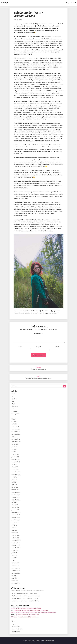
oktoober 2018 (16, 517)
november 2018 (16, 515)
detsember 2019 (16, 492)
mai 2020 (14, 482)
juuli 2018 (14, 525)
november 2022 (16, 439)
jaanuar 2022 (15, 457)
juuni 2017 (14, 555)
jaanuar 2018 (15, 538)
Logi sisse (14, 624)
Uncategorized (15, 414)
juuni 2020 (14, 480)
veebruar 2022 (16, 454)
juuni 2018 (14, 528)
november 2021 (16, 462)
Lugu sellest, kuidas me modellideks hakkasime (27, 615)
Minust (13, 401)
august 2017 (15, 550)
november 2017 (16, 543)
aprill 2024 (14, 424)
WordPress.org (16, 632)
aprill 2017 (14, 560)
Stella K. (13, 608)
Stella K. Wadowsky (16, 613)
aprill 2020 (14, 485)
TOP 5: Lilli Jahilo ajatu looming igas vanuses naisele (26, 596)
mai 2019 (14, 502)
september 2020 (16, 475)
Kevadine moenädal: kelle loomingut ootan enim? (24, 593)
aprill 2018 (14, 530)
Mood (13, 404)
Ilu (12, 396)
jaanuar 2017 (15, 565)
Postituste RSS (16, 626)
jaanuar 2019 (15, 510)
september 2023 (16, 434)
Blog (68, 3)
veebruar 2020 (16, 490)
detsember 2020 (16, 472)
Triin (12, 617)
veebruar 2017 (16, 563)
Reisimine (14, 409)
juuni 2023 (14, 437)
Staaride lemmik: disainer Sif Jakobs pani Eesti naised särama (28, 591)
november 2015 (16, 583)
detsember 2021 (16, 459)
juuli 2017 (14, 553)
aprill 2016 (14, 578)
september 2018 (16, 520)
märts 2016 (15, 581)
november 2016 (16, 568)
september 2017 (16, 548)
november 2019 (16, 495)
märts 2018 (15, 533)
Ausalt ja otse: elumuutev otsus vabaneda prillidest (25, 601)
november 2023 (16, 431)
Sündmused (14, 411)
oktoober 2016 (16, 571)
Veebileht (57, 347)
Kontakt (73, 3)
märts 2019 (15, 505)
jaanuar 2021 (15, 469)
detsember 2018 (16, 512)
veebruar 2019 (16, 507)
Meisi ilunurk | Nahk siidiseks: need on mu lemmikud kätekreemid (31, 610)
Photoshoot (15, 406)
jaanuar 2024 (15, 426)
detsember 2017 (16, 540)
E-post (38, 347)
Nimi (20, 347)
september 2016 (16, 573)
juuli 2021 (14, 464)
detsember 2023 (16, 429)
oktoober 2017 (16, 545)
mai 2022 (14, 452)
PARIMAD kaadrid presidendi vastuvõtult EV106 (25, 598)
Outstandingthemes (48, 641)
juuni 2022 (14, 449)
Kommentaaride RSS (17, 629)
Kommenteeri (38, 333)
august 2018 (15, 523)
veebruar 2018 (16, 535)
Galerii (13, 394)
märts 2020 (15, 487)
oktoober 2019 (16, 497)
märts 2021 (15, 467)
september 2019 (16, 500)
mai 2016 (14, 576)
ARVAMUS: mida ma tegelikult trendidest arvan (28, 608)
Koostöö (14, 399)
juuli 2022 (14, 447)
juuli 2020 (14, 477)
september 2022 (16, 442)
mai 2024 (14, 421)
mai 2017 (14, 558)
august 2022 (15, 444)
